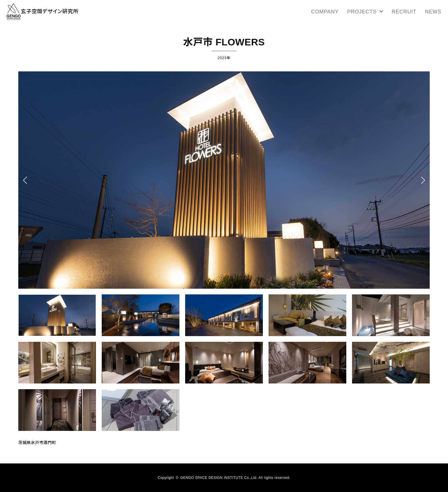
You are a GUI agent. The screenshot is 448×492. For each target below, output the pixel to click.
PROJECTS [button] (373, 13)
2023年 (224, 58)
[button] (423, 180)
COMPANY (339, 13)
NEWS (430, 13)
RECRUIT (406, 13)
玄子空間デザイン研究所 (57, 13)
